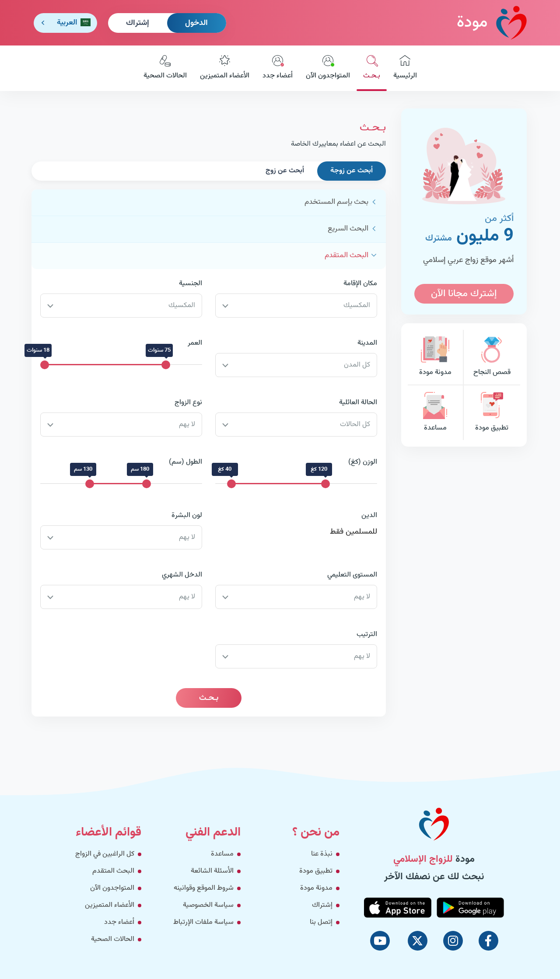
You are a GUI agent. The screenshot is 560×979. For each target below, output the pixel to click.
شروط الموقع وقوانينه (204, 888)
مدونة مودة (435, 357)
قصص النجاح (492, 357)
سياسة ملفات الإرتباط (203, 922)
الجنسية (191, 284)
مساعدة (435, 413)
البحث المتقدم (346, 255)
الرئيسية (405, 68)
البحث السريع (348, 229)
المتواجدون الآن (328, 68)
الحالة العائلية (358, 403)
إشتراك (138, 23)
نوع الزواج (188, 403)
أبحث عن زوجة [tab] (352, 171)
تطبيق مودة (492, 413)
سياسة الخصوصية (208, 905)
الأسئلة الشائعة (212, 871)
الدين (369, 516)
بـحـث (372, 68)
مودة (492, 23)
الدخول (196, 23)
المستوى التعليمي (352, 575)
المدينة (367, 343)
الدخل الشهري (182, 575)
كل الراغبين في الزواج (105, 854)
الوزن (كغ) (363, 462)
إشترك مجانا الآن (464, 294)
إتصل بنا (321, 922)
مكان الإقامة (360, 284)
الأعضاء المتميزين (225, 68)
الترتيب (367, 635)
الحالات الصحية (165, 68)
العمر (195, 343)
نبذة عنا (322, 854)
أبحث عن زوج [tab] (285, 171)
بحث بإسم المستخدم (336, 202)
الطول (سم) (185, 462)
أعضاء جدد (278, 68)
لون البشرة (187, 516)
